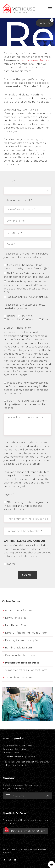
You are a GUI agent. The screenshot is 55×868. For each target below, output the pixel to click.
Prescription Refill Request (22, 663)
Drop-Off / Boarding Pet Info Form (26, 633)
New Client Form (15, 618)
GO (47, 796)
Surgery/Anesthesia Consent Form (26, 670)
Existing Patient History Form (23, 640)
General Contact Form (19, 678)
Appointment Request (36, 60)
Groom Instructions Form (21, 655)
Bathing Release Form (19, 648)
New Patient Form (16, 625)
